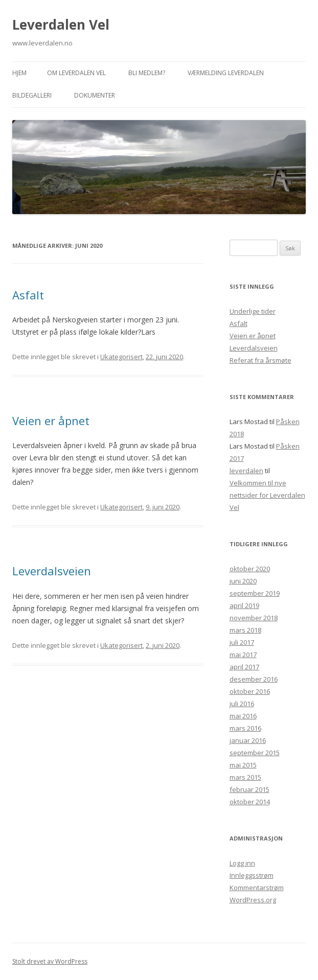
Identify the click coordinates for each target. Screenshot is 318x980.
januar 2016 (248, 740)
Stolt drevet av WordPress (50, 961)
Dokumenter (95, 95)
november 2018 (254, 618)
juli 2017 (242, 642)
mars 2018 (245, 630)
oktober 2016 (250, 691)
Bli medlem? (147, 73)
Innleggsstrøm (252, 875)
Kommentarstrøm (257, 888)
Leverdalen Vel (61, 25)
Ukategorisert (121, 357)
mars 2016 (245, 728)
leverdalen (246, 471)
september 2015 (255, 753)
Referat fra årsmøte (260, 360)
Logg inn (242, 863)
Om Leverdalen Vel (76, 73)
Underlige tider (253, 311)
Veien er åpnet (51, 421)
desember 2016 (254, 679)
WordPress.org (253, 900)
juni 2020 (243, 581)
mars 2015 (245, 777)
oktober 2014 (250, 802)
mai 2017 (243, 655)
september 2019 (255, 593)
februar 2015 (249, 789)
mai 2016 (243, 716)
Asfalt (28, 295)
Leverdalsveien (52, 571)
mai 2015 (243, 765)
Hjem (19, 73)
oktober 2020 (250, 569)
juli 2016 (242, 704)
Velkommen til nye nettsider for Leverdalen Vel (267, 495)
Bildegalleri (32, 95)
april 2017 (244, 667)
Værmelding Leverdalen (226, 73)
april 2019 (244, 605)
